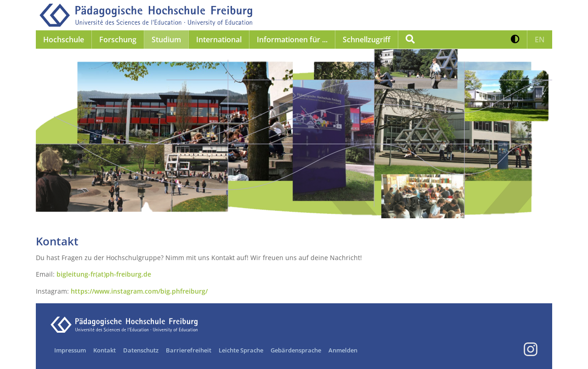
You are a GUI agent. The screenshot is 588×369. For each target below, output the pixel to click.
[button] (515, 40)
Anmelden (343, 350)
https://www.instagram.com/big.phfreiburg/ (139, 291)
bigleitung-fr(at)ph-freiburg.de (104, 274)
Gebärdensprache (296, 350)
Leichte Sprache (241, 350)
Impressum (70, 350)
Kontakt (105, 350)
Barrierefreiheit (189, 350)
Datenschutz (141, 350)
